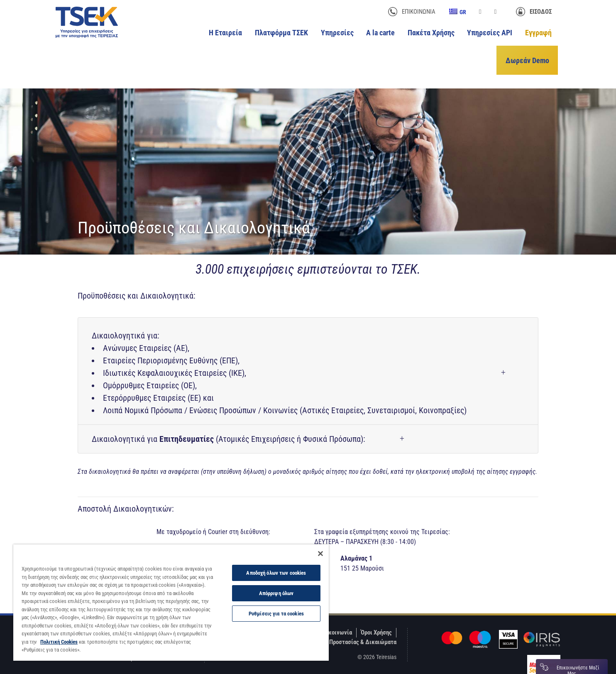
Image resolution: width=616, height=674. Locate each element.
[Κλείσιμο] (320, 554)
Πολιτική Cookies (59, 642)
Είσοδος (541, 12)
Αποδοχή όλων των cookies (276, 573)
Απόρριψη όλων (276, 593)
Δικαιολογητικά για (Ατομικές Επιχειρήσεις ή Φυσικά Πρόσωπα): (229, 422)
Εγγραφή (538, 33)
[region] (171, 603)
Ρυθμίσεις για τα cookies (276, 614)
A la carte (380, 33)
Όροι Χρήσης (376, 616)
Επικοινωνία (419, 12)
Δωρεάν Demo (530, 51)
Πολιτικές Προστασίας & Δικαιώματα (349, 625)
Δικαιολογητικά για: (279, 357)
